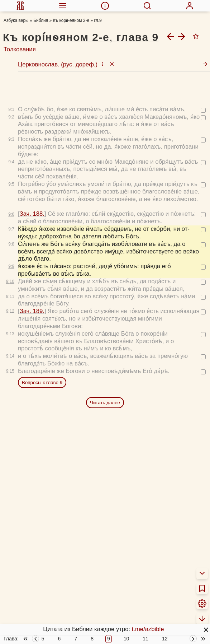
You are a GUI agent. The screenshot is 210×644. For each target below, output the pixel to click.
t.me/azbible (148, 629)
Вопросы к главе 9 (42, 382)
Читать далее (105, 403)
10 (127, 639)
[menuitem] (20, 6)
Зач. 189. (32, 311)
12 (165, 639)
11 (145, 639)
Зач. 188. (32, 214)
